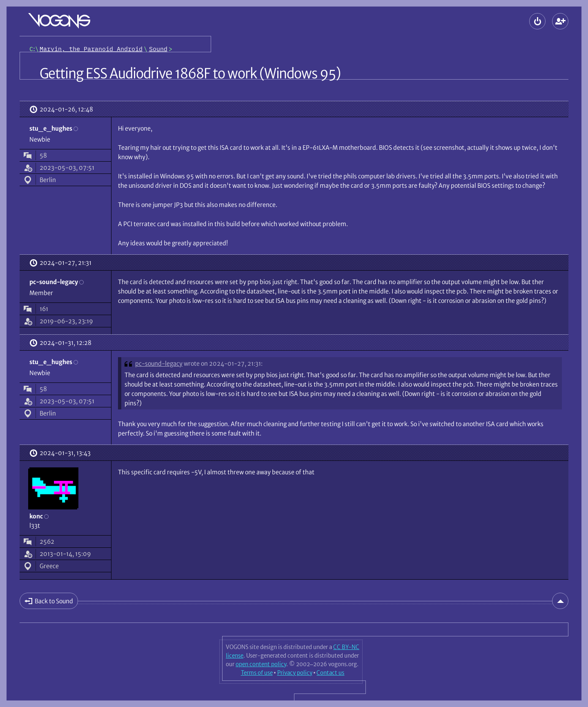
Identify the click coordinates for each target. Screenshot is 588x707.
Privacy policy (295, 673)
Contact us (330, 673)
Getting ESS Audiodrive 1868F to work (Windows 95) (190, 73)
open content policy (261, 664)
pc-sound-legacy (159, 364)
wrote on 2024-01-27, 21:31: (223, 364)
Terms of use (257, 673)
